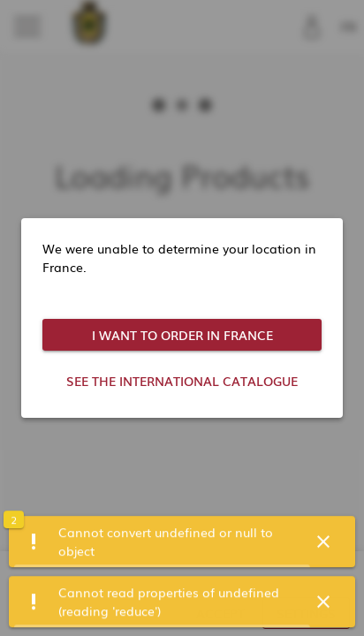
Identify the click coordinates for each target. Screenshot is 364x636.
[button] (323, 543)
